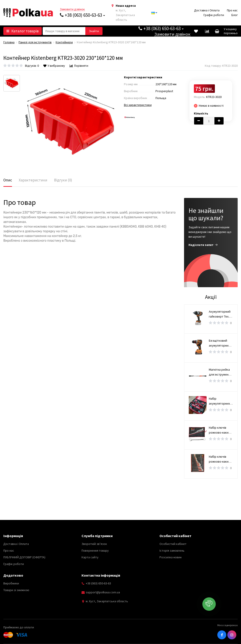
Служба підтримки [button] (97, 536)
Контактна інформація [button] (101, 575)
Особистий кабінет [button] (175, 536)
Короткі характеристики (143, 77)
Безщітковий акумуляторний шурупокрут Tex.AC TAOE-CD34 (221, 343)
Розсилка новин (171, 557)
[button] (209, 604)
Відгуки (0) (63, 180)
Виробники (11, 583)
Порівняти (79, 66)
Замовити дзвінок (72, 9)
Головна (9, 42)
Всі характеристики (138, 105)
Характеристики (33, 180)
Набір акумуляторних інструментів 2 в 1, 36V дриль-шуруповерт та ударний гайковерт (220, 401)
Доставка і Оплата (207, 10)
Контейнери (64, 42)
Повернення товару (95, 551)
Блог (235, 15)
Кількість (201, 113)
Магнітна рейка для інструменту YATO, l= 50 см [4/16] (220, 372)
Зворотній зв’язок (94, 544)
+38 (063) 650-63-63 (82, 15)
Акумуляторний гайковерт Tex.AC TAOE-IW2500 (221, 314)
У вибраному (54, 66)
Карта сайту (90, 557)
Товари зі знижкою (16, 590)
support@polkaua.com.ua (103, 592)
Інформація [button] (13, 536)
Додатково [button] (13, 575)
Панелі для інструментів (35, 42)
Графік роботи (214, 15)
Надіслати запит (203, 245)
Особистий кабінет (173, 544)
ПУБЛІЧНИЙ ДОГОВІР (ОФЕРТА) (24, 557)
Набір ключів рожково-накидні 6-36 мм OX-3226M (221, 459)
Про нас (232, 10)
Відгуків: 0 (32, 66)
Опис (8, 180)
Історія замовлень (172, 551)
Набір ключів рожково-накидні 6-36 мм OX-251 (221, 430)
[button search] (94, 31)
